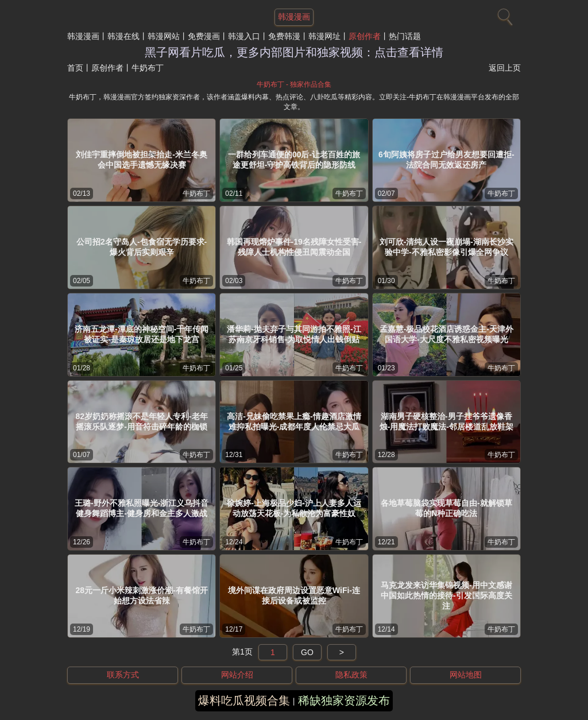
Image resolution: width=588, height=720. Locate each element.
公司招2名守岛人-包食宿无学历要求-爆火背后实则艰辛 (142, 247)
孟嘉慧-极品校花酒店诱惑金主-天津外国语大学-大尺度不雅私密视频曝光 (446, 334)
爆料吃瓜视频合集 (244, 700)
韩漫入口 (244, 36)
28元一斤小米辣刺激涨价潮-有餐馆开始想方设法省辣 (142, 595)
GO (307, 652)
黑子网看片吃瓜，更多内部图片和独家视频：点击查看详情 (294, 52)
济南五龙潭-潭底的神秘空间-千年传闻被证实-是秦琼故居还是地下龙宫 (142, 334)
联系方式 (123, 675)
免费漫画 (204, 36)
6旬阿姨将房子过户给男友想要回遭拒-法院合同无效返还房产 (446, 160)
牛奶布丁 (196, 193)
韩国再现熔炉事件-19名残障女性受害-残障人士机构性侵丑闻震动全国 (294, 247)
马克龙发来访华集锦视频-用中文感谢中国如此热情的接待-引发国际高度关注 (446, 595)
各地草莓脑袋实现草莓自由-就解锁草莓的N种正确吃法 (446, 508)
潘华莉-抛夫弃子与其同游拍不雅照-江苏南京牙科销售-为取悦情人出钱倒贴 (294, 334)
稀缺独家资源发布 (344, 700)
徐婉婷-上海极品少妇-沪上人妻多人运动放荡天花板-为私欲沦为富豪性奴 (294, 508)
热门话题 (405, 36)
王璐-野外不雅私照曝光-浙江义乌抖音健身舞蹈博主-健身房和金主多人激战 (142, 508)
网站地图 (466, 675)
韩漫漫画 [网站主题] (294, 17)
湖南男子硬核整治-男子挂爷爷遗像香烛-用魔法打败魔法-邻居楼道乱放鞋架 (446, 421)
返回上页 (505, 68)
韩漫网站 (164, 36)
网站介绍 (237, 675)
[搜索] (504, 14)
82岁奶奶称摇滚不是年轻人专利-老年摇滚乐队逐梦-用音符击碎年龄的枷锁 (142, 421)
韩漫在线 (123, 36)
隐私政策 (351, 675)
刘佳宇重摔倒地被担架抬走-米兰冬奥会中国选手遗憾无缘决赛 (142, 160)
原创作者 (365, 36)
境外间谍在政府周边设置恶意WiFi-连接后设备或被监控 (294, 595)
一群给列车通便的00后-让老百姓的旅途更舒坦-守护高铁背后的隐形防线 (294, 160)
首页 (75, 68)
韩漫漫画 (83, 36)
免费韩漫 (284, 36)
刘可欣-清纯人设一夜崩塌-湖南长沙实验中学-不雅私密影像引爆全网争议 (446, 247)
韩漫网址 (324, 36)
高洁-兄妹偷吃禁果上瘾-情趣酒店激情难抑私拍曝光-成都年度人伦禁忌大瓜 (294, 421)
